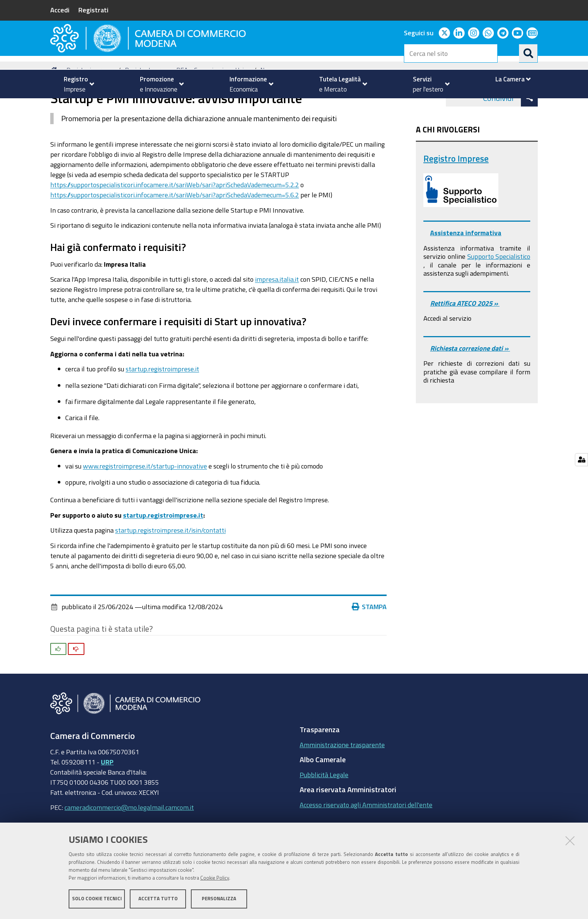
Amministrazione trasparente (342, 781)
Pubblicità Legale (324, 811)
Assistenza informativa (466, 269)
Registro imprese (89, 106)
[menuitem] (76, 84)
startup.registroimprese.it (162, 405)
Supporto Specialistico (499, 293)
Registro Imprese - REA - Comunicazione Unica (187, 106)
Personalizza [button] (219, 899)
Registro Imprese (456, 195)
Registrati (93, 10)
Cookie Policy (215, 879)
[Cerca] (528, 53)
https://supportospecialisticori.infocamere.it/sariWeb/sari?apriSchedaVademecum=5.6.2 (175, 231)
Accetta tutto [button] (158, 899)
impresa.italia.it (277, 316)
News (268, 106)
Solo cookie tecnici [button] (97, 899)
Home (55, 106)
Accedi (60, 10)
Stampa (369, 643)
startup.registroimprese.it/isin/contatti (170, 567)
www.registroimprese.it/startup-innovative (145, 502)
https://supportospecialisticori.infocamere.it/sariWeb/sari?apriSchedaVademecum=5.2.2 (175, 221)
